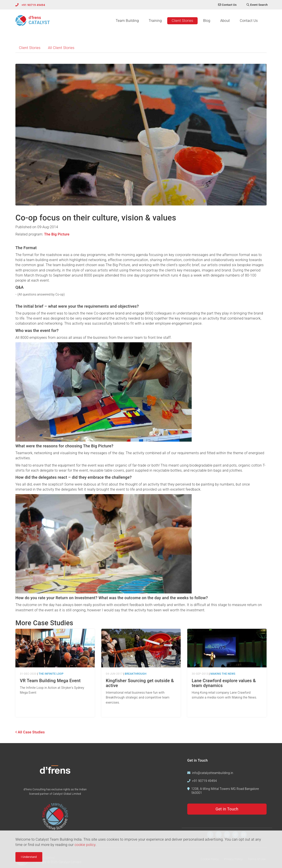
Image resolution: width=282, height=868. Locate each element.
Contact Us (249, 21)
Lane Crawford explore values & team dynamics (224, 683)
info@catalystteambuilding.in (213, 773)
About (225, 21)
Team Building (127, 21)
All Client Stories (61, 48)
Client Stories (182, 21)
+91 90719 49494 (33, 5)
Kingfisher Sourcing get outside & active (140, 683)
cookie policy (85, 845)
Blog (207, 21)
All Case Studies (30, 732)
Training (155, 21)
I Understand (29, 858)
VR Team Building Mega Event (50, 681)
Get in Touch (227, 809)
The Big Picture (57, 234)
